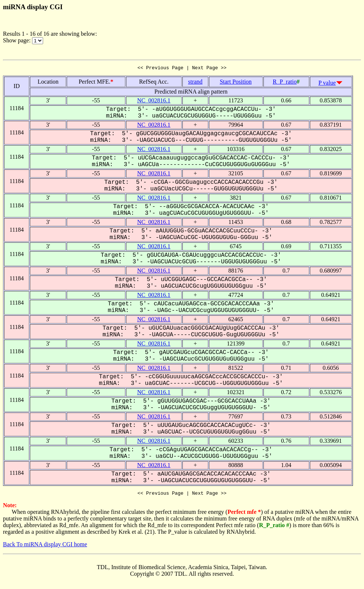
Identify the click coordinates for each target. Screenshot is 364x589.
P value (327, 84)
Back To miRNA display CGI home (45, 546)
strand (195, 83)
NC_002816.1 (154, 101)
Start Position (236, 83)
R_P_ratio (285, 83)
